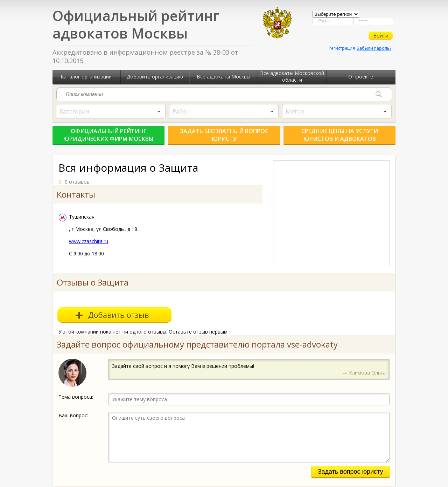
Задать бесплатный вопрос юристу (224, 135)
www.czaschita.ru (89, 241)
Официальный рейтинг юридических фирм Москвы (108, 135)
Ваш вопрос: (73, 415)
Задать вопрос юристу (351, 472)
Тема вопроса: (76, 397)
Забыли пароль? (374, 48)
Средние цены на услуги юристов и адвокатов (340, 135)
